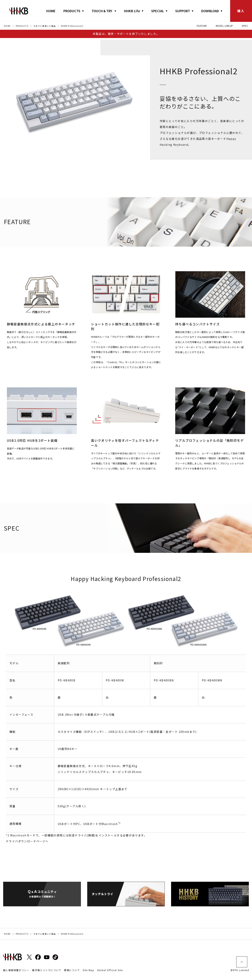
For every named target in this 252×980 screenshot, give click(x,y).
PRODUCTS (22, 26)
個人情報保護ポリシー (16, 970)
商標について (72, 970)
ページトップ (242, 962)
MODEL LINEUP (224, 26)
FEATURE (202, 26)
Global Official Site (110, 970)
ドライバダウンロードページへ (27, 841)
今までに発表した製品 (45, 26)
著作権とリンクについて (47, 970)
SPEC (245, 26)
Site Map (88, 970)
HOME (51, 11)
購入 (241, 11)
